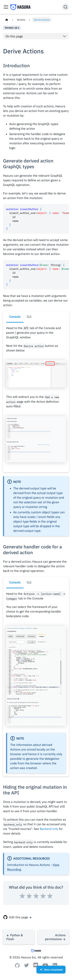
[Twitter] (26, 966)
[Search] (65, 7)
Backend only (49, 829)
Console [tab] (15, 317)
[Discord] (36, 967)
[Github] (17, 967)
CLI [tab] (29, 317)
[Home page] (7, 20)
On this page (14, 36)
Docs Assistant (51, 971)
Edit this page (19, 917)
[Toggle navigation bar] (6, 7)
